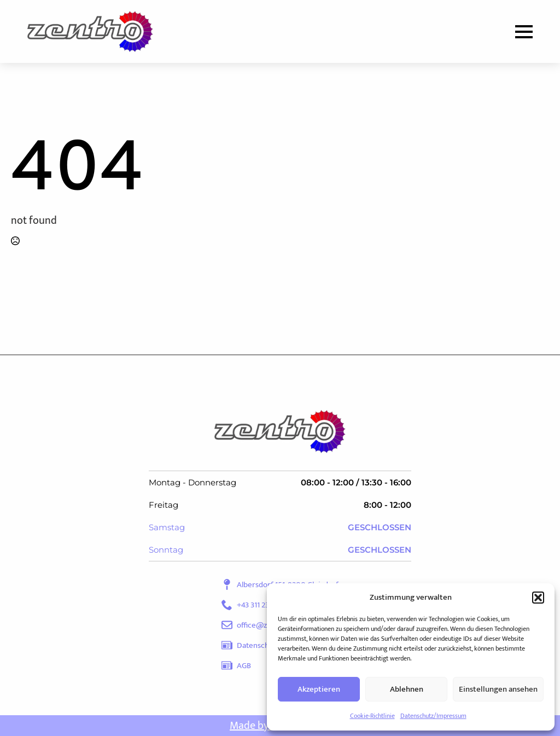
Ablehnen (407, 689)
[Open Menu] (524, 32)
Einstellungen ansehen (498, 689)
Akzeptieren (319, 689)
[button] (538, 598)
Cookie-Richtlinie (372, 716)
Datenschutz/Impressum (433, 716)
